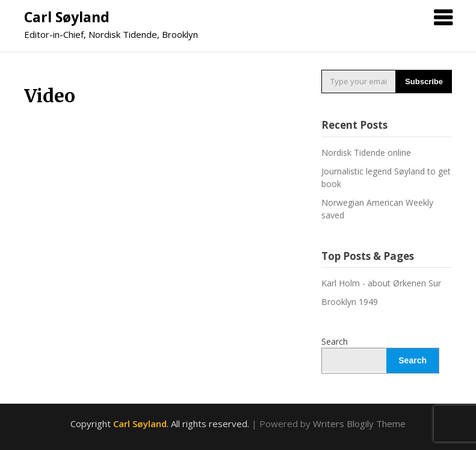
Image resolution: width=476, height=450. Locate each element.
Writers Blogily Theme (359, 424)
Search (335, 341)
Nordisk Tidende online (366, 153)
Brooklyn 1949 (350, 302)
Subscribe (424, 82)
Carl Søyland (67, 17)
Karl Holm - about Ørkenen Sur (381, 283)
